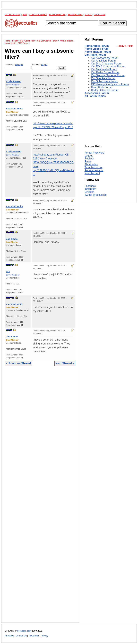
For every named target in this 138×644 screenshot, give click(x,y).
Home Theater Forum (98, 52)
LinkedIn (90, 192)
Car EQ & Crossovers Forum (108, 67)
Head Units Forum (102, 87)
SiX (8, 271)
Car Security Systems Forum (108, 75)
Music (88, 15)
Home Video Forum (96, 49)
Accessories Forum (97, 93)
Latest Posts (13, 15)
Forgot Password (94, 153)
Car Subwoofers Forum (105, 81)
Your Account (92, 173)
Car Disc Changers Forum (106, 64)
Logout (89, 156)
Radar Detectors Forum (105, 90)
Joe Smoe (12, 239)
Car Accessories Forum (105, 58)
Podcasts (100, 15)
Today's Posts (125, 46)
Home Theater (57, 15)
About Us (9, 636)
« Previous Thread (19, 363)
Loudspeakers (38, 15)
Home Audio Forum (97, 46)
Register (89, 159)
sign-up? (19, 65)
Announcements (94, 170)
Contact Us (21, 636)
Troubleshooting (94, 167)
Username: (18, 66)
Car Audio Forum (95, 55)
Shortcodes (91, 164)
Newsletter (34, 636)
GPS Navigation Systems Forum (110, 84)
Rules (88, 161)
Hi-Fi (25, 15)
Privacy (45, 636)
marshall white (15, 109)
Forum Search (113, 23)
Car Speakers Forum (103, 78)
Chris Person (14, 81)
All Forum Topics (95, 96)
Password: (44, 66)
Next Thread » (65, 363)
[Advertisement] (40, 497)
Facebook (90, 186)
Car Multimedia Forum (104, 69)
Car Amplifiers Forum (103, 61)
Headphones (75, 15)
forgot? (44, 65)
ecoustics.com (24, 631)
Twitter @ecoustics (96, 195)
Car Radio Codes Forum (105, 72)
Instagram (90, 189)
